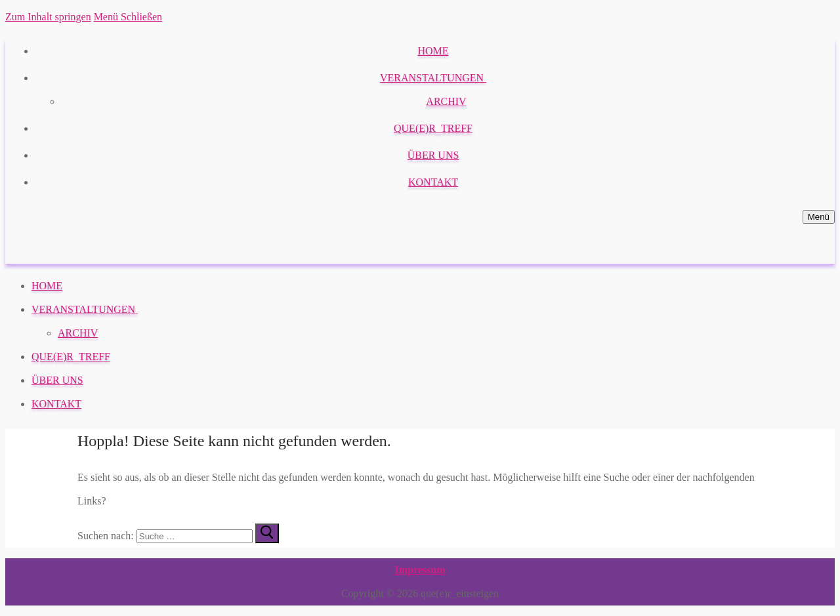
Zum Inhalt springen (48, 17)
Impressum (420, 570)
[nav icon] (819, 217)
